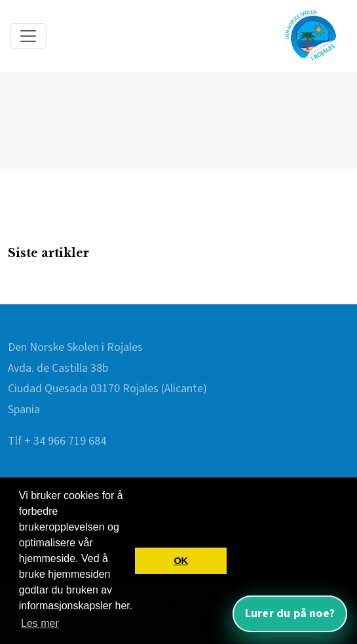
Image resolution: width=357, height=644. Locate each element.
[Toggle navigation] (28, 36)
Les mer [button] (40, 623)
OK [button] (181, 561)
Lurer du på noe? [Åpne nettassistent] (290, 614)
